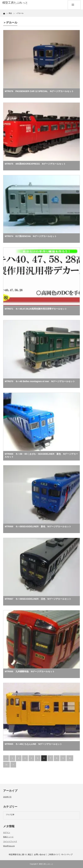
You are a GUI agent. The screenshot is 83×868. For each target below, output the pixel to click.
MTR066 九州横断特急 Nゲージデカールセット (30, 671)
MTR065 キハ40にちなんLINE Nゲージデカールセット (33, 744)
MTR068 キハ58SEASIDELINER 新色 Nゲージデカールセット (38, 526)
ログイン (7, 832)
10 (70, 758)
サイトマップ (67, 855)
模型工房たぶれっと (46, 864)
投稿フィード (8, 837)
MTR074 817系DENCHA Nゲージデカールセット (31, 236)
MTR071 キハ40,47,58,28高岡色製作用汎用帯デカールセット (36, 309)
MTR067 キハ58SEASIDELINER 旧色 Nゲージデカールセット (38, 599)
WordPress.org (9, 846)
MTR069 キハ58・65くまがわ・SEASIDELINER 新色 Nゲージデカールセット (41, 455)
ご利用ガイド (53, 855)
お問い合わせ (40, 855)
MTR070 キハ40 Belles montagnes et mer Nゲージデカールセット (40, 381)
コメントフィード (10, 841)
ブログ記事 (10, 815)
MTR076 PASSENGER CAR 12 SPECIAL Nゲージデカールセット (39, 91)
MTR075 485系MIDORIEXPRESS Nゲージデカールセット (35, 164)
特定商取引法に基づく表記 (20, 855)
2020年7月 (7, 797)
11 (6, 765)
